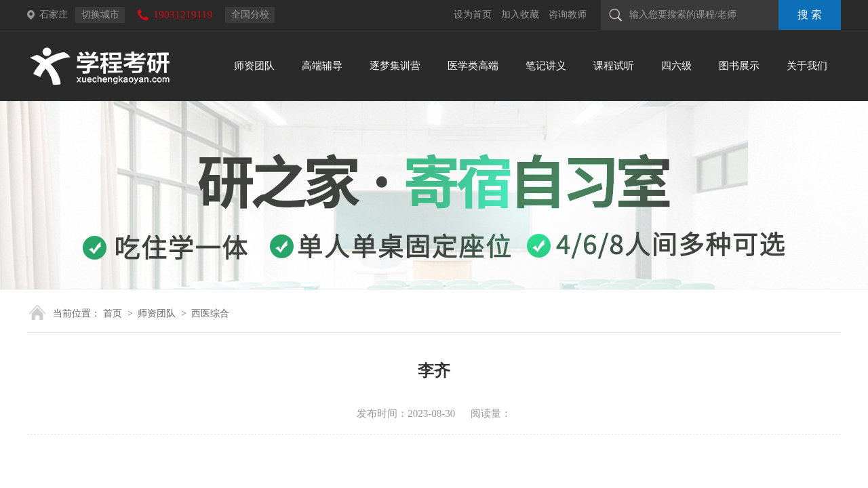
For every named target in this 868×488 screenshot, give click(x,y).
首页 (113, 313)
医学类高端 (473, 66)
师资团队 (254, 66)
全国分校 (250, 15)
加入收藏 (520, 15)
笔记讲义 (546, 66)
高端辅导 (322, 66)
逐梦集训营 (395, 66)
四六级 (676, 66)
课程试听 (614, 66)
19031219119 (183, 15)
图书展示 (739, 66)
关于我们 (807, 66)
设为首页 (473, 15)
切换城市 (100, 15)
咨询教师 (568, 15)
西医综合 (210, 313)
